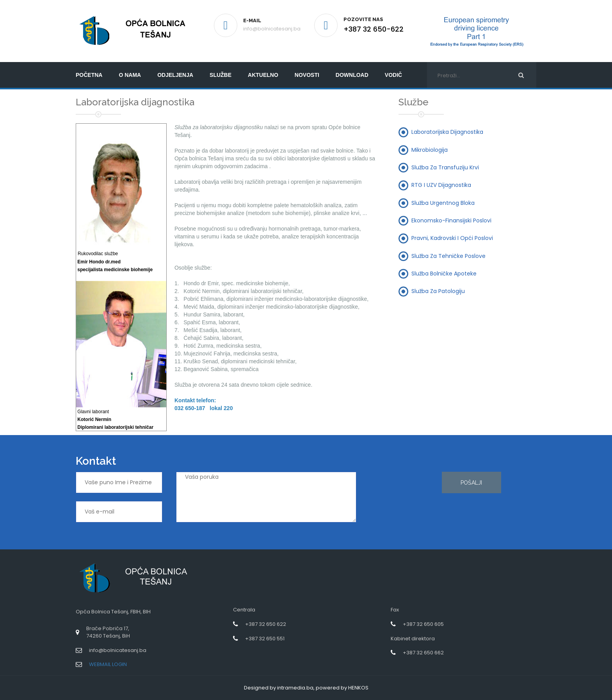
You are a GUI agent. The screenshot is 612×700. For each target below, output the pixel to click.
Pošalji (471, 483)
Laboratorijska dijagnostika (447, 132)
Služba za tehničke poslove (448, 256)
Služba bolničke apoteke (444, 273)
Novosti (307, 75)
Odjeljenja (175, 75)
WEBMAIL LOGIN (108, 664)
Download (352, 75)
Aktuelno (263, 75)
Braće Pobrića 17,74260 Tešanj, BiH (108, 632)
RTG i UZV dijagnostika (441, 185)
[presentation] (402, 500)
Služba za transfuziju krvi (445, 167)
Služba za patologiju (438, 291)
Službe (221, 75)
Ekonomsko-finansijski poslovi (451, 220)
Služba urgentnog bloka (443, 203)
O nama (130, 75)
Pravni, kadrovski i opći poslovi (452, 238)
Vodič (393, 75)
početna (89, 75)
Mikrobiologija (430, 149)
